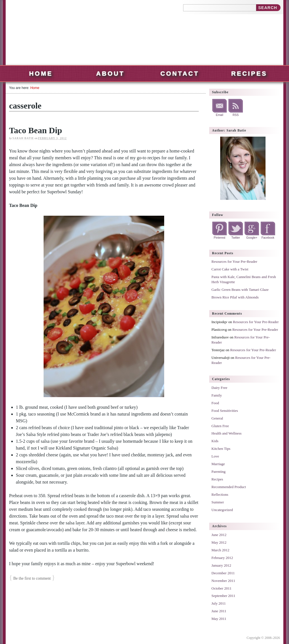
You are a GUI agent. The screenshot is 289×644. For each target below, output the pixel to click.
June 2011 (219, 611)
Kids (215, 441)
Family (217, 395)
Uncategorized (222, 510)
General (217, 418)
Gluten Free (220, 426)
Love (215, 456)
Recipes (249, 74)
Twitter (236, 238)
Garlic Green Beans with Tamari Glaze (240, 290)
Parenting (219, 472)
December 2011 (223, 573)
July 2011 (219, 603)
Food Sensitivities (225, 411)
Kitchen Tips (221, 449)
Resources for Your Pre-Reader (234, 261)
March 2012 (220, 550)
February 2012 (222, 558)
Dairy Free (219, 388)
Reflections (220, 494)
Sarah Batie (23, 138)
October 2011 (221, 588)
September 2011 (223, 596)
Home (41, 74)
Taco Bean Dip (36, 130)
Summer (218, 502)
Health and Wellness (226, 433)
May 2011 (219, 619)
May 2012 (219, 542)
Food (215, 403)
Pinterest (220, 238)
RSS (236, 115)
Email (220, 115)
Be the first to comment (32, 578)
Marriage (218, 464)
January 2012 (221, 565)
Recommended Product (229, 487)
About (110, 74)
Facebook (268, 238)
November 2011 (223, 581)
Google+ (252, 238)
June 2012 (219, 535)
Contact (180, 74)
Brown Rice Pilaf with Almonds (235, 297)
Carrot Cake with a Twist (230, 269)
